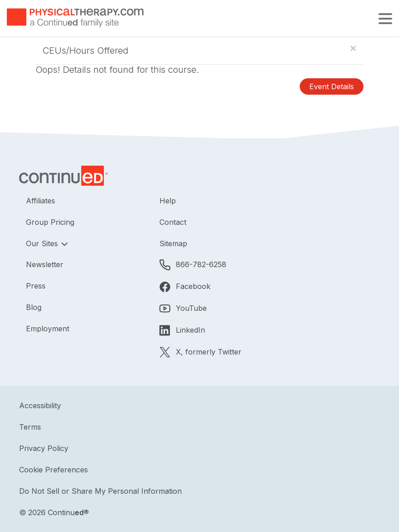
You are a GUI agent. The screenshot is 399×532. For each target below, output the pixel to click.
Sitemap (173, 243)
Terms (30, 427)
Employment (48, 329)
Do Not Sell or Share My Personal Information (100, 491)
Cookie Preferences (54, 470)
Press (36, 286)
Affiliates (41, 201)
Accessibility (40, 405)
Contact (173, 222)
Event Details (332, 86)
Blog (34, 307)
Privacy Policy (44, 448)
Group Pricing (50, 222)
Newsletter (45, 264)
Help (168, 201)
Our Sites (43, 243)
